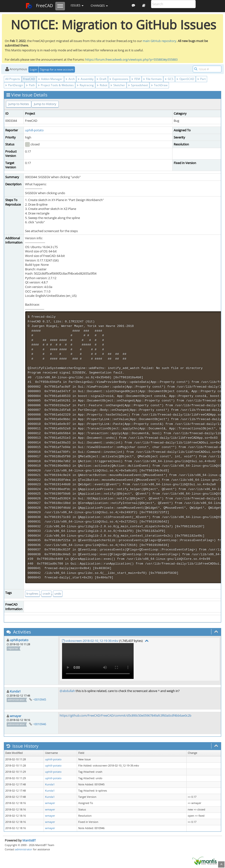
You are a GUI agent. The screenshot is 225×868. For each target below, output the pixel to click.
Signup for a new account (57, 69)
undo (58, 594)
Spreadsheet (138, 85)
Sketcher (118, 85)
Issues (77, 5)
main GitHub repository (160, 41)
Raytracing (85, 85)
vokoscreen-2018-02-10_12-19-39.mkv (92, 641)
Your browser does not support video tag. (98, 661)
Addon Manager (50, 79)
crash (46, 594)
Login (33, 69)
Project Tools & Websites (56, 85)
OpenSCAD (185, 79)
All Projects (13, 79)
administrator (24, 849)
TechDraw (159, 85)
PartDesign (14, 85)
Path (30, 85)
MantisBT (29, 840)
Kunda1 (15, 691)
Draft (102, 79)
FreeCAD (39, 6)
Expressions (119, 79)
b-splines (32, 594)
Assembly (86, 79)
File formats (152, 79)
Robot (102, 85)
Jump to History (45, 104)
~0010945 (39, 699)
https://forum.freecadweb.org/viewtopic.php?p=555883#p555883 (131, 59)
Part (201, 79)
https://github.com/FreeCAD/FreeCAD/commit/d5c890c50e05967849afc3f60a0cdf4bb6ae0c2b (126, 715)
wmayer (16, 716)
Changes (99, 5)
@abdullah (67, 691)
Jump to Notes (19, 104)
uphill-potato (34, 130)
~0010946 (39, 724)
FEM (136, 79)
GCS (169, 79)
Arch (70, 79)
